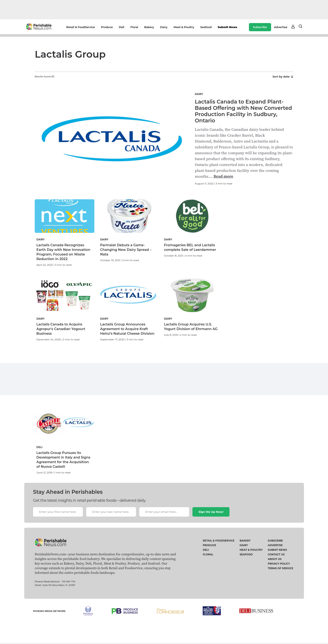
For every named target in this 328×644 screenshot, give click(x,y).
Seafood (206, 27)
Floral (134, 27)
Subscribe (260, 27)
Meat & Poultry (184, 27)
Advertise (281, 27)
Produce (107, 27)
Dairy (164, 27)
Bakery (149, 27)
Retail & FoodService (81, 27)
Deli (122, 27)
